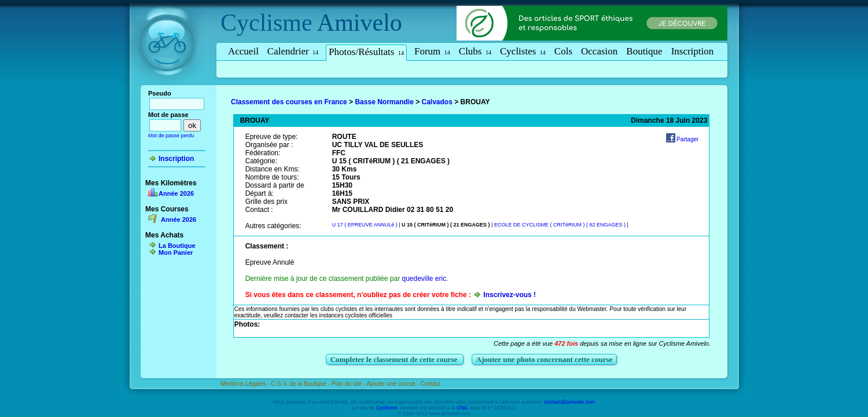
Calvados (437, 102)
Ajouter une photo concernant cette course (545, 359)
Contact (430, 384)
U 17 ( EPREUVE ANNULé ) (365, 225)
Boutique (644, 51)
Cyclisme (266, 23)
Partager (687, 139)
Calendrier (293, 51)
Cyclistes (523, 51)
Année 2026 (176, 193)
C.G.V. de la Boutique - (301, 384)
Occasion (599, 51)
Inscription (693, 51)
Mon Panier (176, 253)
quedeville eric (424, 279)
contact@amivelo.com (570, 402)
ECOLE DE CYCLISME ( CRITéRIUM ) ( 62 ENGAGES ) (560, 225)
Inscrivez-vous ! (510, 295)
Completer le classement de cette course (395, 359)
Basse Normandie (384, 102)
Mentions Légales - (246, 384)
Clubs (475, 51)
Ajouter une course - (394, 384)
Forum (432, 51)
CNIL (462, 408)
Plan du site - (349, 384)
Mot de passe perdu (171, 136)
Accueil (243, 51)
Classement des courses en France (289, 102)
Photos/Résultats (366, 52)
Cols (563, 51)
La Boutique (177, 246)
